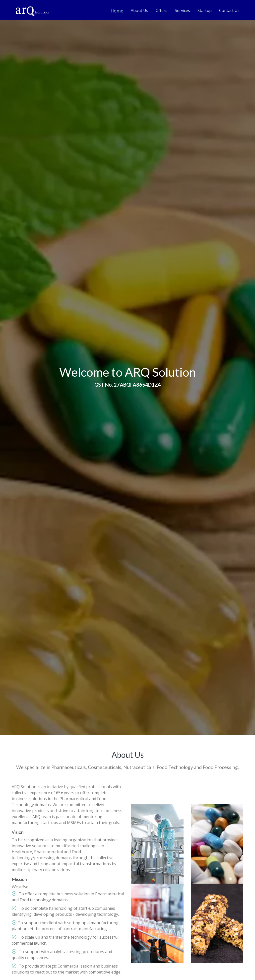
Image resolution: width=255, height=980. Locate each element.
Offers (161, 10)
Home (117, 11)
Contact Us (229, 10)
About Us (139, 10)
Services (182, 10)
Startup (205, 10)
